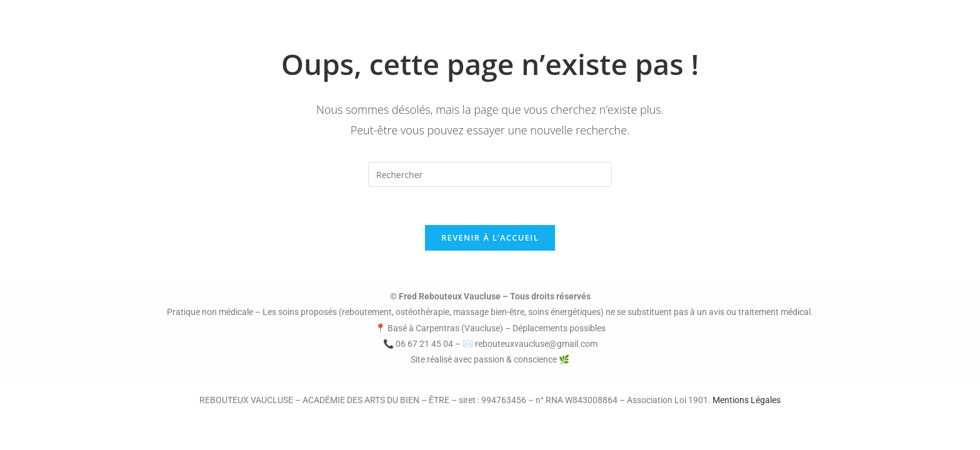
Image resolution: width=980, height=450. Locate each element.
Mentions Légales (747, 400)
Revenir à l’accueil (490, 237)
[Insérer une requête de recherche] (490, 174)
